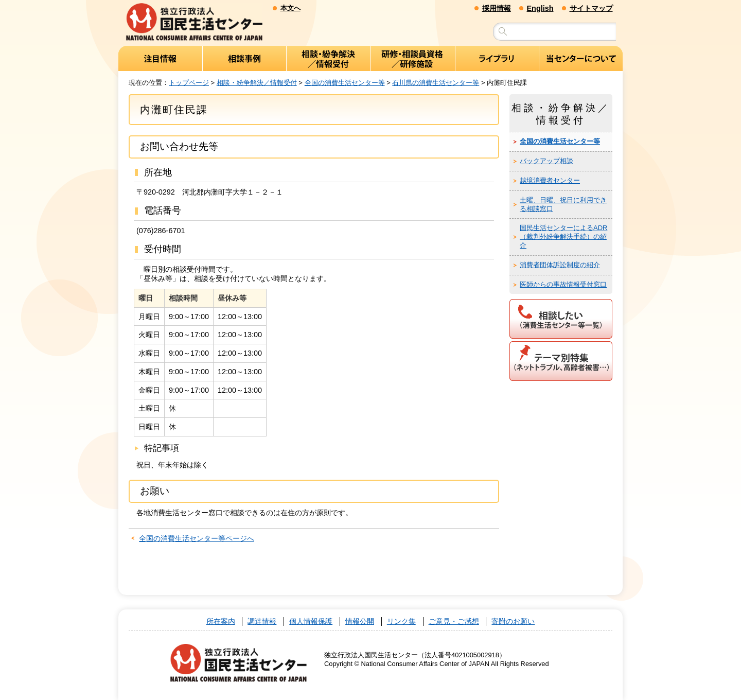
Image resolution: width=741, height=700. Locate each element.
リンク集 (401, 622)
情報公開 (360, 622)
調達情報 (262, 622)
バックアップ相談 (546, 161)
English (540, 8)
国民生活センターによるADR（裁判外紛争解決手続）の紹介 (563, 237)
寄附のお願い (513, 622)
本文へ (290, 8)
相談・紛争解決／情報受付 (257, 83)
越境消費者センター (550, 181)
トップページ (189, 83)
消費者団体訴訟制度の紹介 (560, 265)
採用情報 (497, 8)
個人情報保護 (311, 622)
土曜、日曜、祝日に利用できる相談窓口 (563, 204)
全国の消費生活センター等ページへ (197, 539)
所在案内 (221, 622)
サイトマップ (591, 8)
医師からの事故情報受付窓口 (563, 284)
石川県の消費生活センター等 (436, 83)
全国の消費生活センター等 (345, 83)
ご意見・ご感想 (454, 622)
